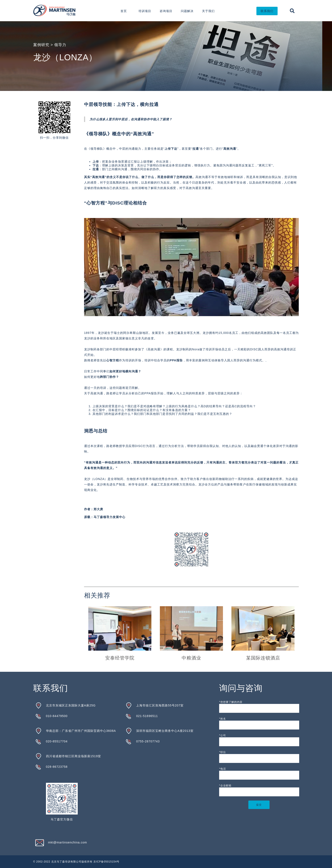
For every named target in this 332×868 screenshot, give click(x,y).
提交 (259, 805)
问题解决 (187, 11)
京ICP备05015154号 (106, 862)
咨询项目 (166, 11)
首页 (124, 11)
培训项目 (145, 11)
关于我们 (208, 11)
